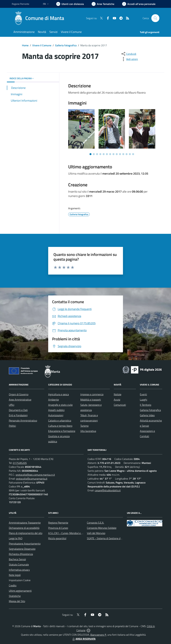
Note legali (15, 575)
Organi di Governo (19, 394)
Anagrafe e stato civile (60, 405)
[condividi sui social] (129, 54)
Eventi (143, 394)
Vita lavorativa (88, 431)
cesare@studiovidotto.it (108, 490)
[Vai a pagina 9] (117, 154)
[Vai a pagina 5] (104, 154)
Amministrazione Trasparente (25, 523)
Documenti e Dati (18, 410)
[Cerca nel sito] (155, 18)
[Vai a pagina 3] (97, 154)
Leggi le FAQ (16, 538)
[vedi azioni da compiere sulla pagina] (129, 59)
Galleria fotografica (66, 45)
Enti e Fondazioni (18, 415)
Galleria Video (147, 415)
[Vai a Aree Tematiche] (103, 4)
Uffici (12, 405)
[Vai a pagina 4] (100, 154)
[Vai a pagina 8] (113, 154)
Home (25, 45)
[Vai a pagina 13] (130, 154)
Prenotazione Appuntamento (25, 544)
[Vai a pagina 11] (123, 154)
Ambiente (54, 400)
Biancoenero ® (98, 635)
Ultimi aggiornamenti (20, 591)
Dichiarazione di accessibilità (24, 528)
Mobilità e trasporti (91, 400)
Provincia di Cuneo (58, 528)
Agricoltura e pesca (59, 394)
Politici (12, 426)
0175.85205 (20, 463)
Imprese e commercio (92, 394)
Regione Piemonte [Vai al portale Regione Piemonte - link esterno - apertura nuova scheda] (20, 4)
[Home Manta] (40, 18)
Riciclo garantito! (57, 538)
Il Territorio (146, 405)
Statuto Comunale (19, 564)
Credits (13, 585)
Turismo (84, 426)
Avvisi (117, 400)
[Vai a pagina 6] (107, 154)
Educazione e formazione (62, 431)
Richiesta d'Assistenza (21, 554)
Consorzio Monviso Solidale (102, 528)
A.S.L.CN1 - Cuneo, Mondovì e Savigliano (70, 533)
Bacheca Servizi (17, 559)
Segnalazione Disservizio (22, 549)
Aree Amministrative (20, 400)
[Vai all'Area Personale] (139, 4)
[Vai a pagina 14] (133, 154)
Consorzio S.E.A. (96, 523)
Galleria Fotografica (150, 410)
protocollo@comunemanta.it (32, 479)
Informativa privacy (19, 570)
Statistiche (15, 596)
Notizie (118, 394)
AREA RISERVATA (84, 639)
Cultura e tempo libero (60, 426)
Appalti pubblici (56, 410)
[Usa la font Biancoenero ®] (70, 4)
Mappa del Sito (17, 601)
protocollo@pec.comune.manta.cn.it (35, 475)
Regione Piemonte (58, 523)
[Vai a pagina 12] (127, 154)
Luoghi (143, 400)
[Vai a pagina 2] (94, 154)
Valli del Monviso (96, 533)
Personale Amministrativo (23, 420)
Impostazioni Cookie (20, 580)
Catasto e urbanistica (60, 420)
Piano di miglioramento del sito (26, 533)
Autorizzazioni (56, 415)
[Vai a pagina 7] (110, 154)
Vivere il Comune (42, 45)
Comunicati (120, 405)
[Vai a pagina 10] (120, 154)
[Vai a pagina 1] (91, 154)
